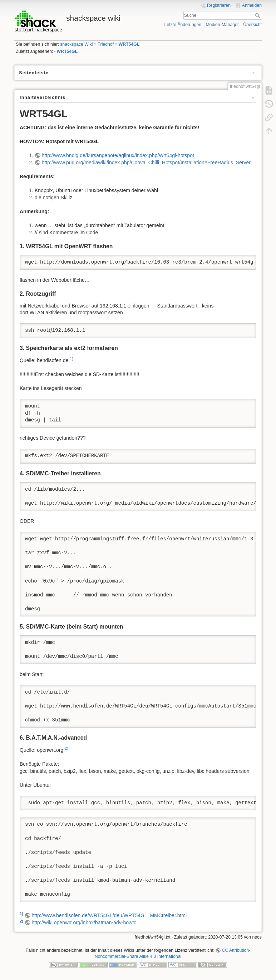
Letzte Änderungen (183, 25)
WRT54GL (129, 44)
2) (66, 748)
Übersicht (252, 25)
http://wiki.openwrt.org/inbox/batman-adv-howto (84, 922)
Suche (258, 15)
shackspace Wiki (76, 44)
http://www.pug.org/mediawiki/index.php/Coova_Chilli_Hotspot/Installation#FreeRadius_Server (146, 162)
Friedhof (106, 44)
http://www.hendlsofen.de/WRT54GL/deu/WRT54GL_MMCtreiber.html (109, 915)
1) (72, 359)
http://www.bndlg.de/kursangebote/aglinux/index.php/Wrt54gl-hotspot (118, 155)
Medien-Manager (222, 25)
